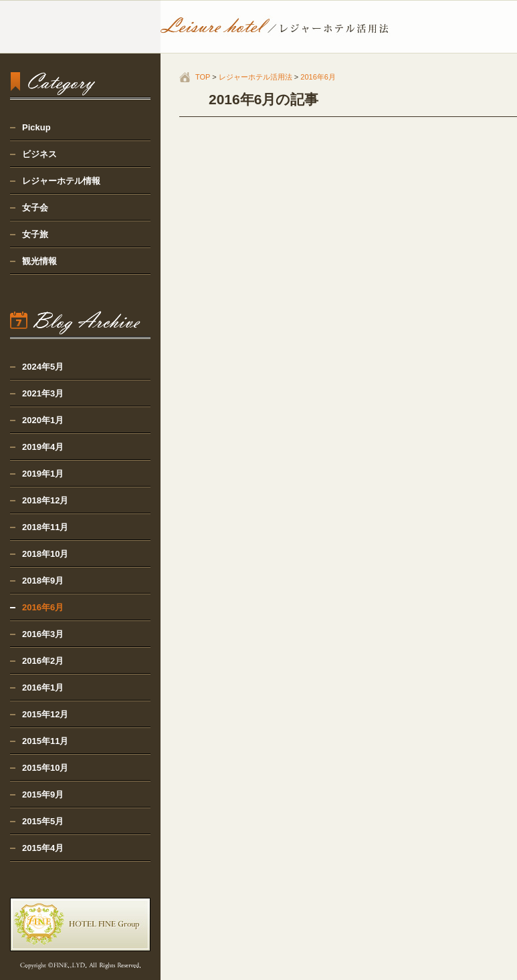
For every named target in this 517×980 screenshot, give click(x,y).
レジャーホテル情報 (61, 181)
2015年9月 (43, 794)
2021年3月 (43, 393)
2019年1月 (43, 474)
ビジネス (39, 154)
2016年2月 (43, 661)
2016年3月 (43, 634)
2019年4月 (43, 447)
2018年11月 (45, 527)
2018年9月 (43, 581)
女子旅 (35, 234)
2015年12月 (45, 714)
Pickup (36, 127)
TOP (203, 77)
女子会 (35, 208)
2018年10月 (45, 554)
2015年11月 (45, 741)
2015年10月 (45, 768)
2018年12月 (45, 500)
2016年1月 (43, 688)
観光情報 (39, 261)
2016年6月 (318, 77)
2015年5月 (43, 821)
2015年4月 (43, 848)
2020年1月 (43, 420)
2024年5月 (43, 367)
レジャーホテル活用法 (255, 77)
